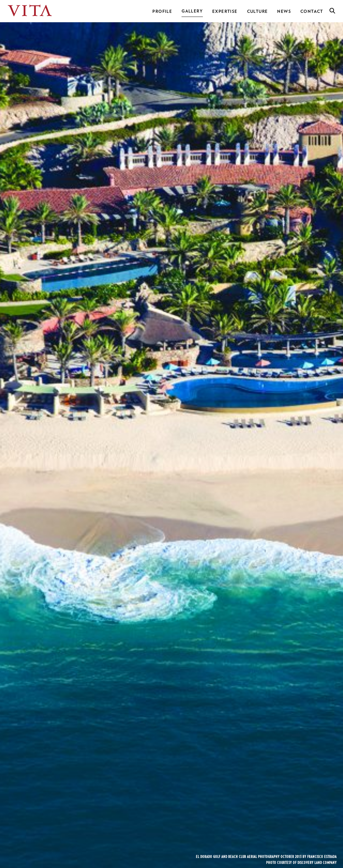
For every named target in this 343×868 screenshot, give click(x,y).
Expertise (225, 11)
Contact (312, 11)
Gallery (192, 11)
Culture (258, 11)
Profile (162, 11)
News (284, 11)
